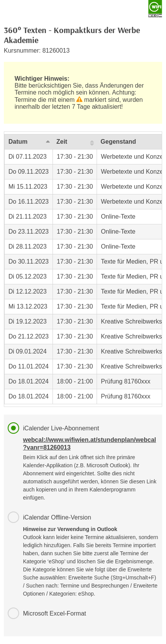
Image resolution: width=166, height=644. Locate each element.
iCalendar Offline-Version (91, 556)
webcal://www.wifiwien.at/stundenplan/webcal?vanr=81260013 (90, 444)
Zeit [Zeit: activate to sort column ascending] (62, 142)
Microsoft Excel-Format (54, 613)
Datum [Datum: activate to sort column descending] (18, 142)
